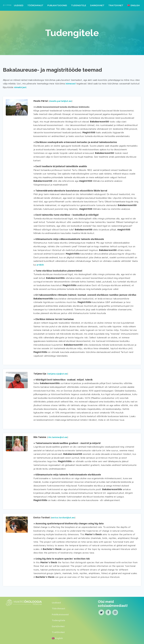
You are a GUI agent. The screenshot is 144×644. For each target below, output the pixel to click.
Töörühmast (35, 5)
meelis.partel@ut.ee (61, 101)
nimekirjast (20, 87)
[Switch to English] (133, 5)
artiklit (40, 265)
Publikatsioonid (57, 5)
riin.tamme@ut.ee (58, 437)
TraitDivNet (116, 5)
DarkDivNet (97, 5)
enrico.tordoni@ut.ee (63, 517)
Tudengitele (79, 5)
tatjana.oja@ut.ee (57, 373)
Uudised (19, 5)
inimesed (71, 84)
